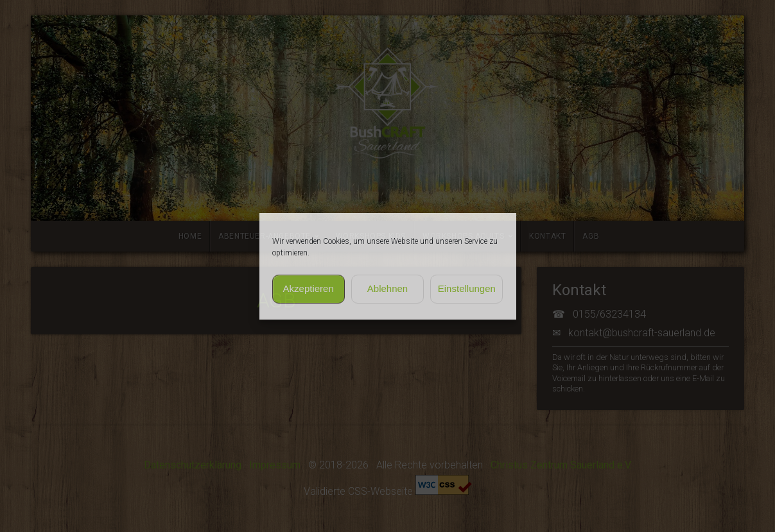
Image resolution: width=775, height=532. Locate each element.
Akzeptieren (309, 288)
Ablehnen (387, 288)
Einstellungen (467, 288)
